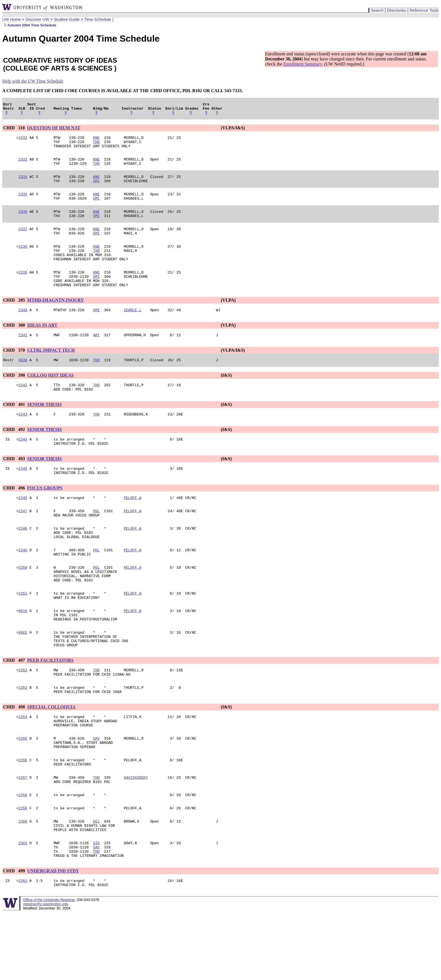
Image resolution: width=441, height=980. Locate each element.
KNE (96, 141)
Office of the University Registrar (49, 967)
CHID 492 (15, 455)
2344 (23, 465)
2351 (23, 633)
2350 (23, 604)
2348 (23, 560)
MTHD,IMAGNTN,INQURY (56, 320)
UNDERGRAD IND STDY (53, 937)
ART (96, 357)
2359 (23, 868)
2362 (23, 947)
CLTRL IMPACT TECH (51, 372)
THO (96, 146)
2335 (23, 203)
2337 (23, 241)
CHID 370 (15, 372)
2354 (23, 767)
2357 (23, 835)
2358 (23, 854)
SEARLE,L (132, 331)
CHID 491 (15, 429)
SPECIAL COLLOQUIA (51, 757)
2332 (23, 141)
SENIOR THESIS (45, 429)
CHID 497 (15, 707)
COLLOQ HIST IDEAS (50, 398)
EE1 (96, 882)
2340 (23, 331)
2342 (23, 408)
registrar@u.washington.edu (46, 971)
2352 (23, 717)
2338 (23, 261)
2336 (23, 222)
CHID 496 (15, 517)
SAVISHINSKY (136, 835)
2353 (23, 736)
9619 (23, 652)
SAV (96, 791)
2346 (23, 527)
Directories (397, 10)
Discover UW (37, 19)
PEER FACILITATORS (50, 707)
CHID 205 (15, 320)
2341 (23, 357)
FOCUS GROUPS (45, 517)
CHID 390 (15, 398)
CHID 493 (15, 486)
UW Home (12, 19)
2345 (23, 496)
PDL (96, 541)
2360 (23, 882)
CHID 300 (15, 346)
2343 (23, 439)
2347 (23, 541)
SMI (96, 189)
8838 (23, 383)
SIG (96, 906)
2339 (23, 290)
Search (377, 10)
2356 (23, 816)
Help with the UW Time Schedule (33, 81)
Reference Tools (424, 10)
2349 (23, 584)
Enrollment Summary (302, 64)
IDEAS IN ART (42, 346)
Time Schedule (97, 19)
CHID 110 (14, 130)
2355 (23, 791)
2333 (23, 165)
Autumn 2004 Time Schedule (29, 25)
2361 (23, 906)
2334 (23, 184)
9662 (23, 676)
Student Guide (67, 19)
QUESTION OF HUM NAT (54, 130)
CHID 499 (15, 937)
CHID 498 (15, 757)
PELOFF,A (132, 527)
